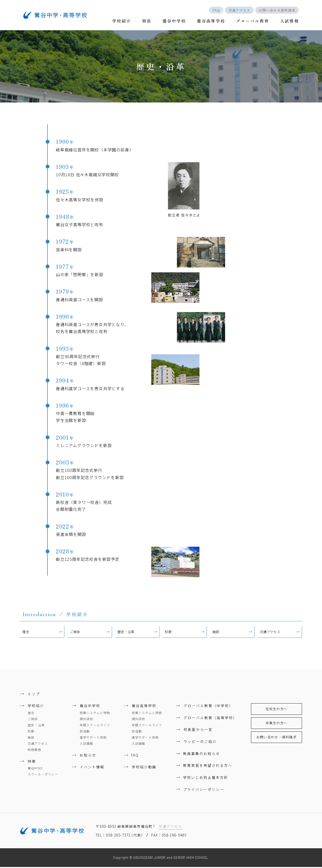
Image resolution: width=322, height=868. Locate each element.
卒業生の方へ (277, 724)
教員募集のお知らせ (202, 754)
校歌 (169, 633)
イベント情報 (92, 768)
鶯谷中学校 (176, 22)
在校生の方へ (277, 710)
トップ (34, 695)
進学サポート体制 (93, 738)
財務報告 (34, 751)
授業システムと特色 (95, 714)
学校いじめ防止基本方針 (206, 778)
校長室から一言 (198, 730)
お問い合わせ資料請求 (276, 10)
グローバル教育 (253, 22)
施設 (216, 633)
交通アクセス (238, 10)
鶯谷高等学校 (212, 22)
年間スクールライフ (95, 726)
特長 (149, 22)
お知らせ (88, 756)
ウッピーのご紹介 (200, 742)
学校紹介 (125, 22)
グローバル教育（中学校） (208, 707)
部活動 (85, 732)
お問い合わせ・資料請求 (276, 738)
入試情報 (289, 22)
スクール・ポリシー (43, 775)
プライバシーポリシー (204, 790)
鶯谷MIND (35, 769)
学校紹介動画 (144, 768)
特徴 (32, 762)
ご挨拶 (75, 633)
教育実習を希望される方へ (208, 766)
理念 (26, 633)
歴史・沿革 (126, 633)
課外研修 (87, 720)
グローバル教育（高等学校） (210, 719)
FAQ (214, 10)
